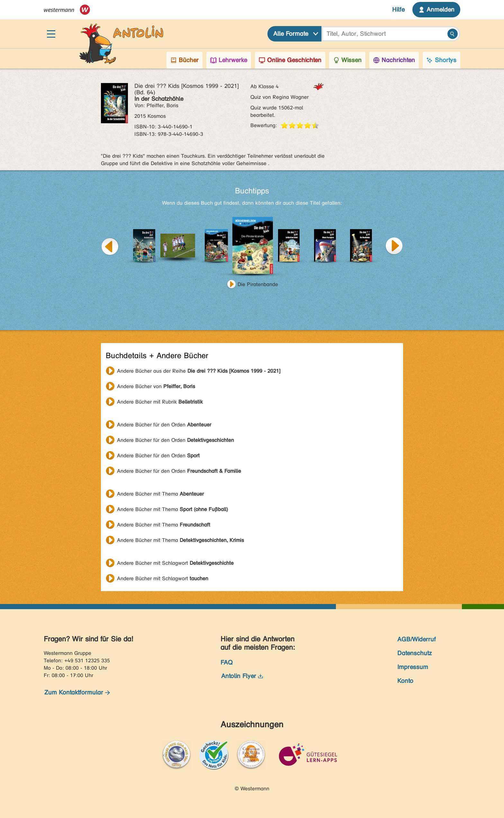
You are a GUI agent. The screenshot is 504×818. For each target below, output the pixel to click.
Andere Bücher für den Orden (164, 425)
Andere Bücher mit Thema (160, 494)
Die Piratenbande (258, 284)
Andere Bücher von (156, 386)
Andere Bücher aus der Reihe (199, 371)
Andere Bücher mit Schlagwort (175, 563)
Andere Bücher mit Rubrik (160, 402)
